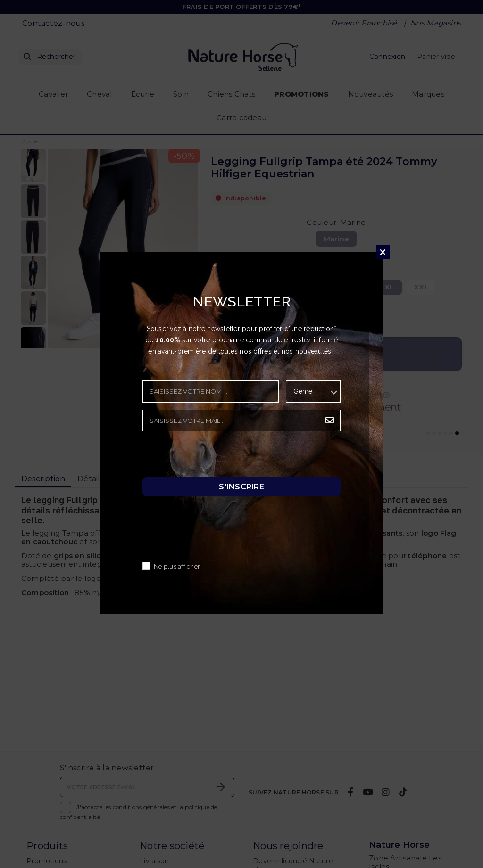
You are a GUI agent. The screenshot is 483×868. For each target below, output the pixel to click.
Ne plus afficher (177, 566)
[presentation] (214, 457)
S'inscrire (241, 486)
